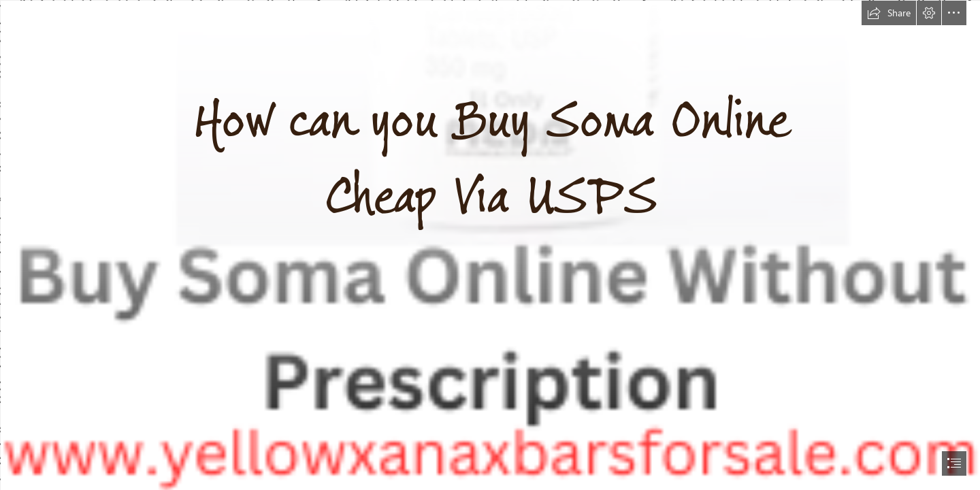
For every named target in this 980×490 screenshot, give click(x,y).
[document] (490, 245)
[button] (889, 13)
